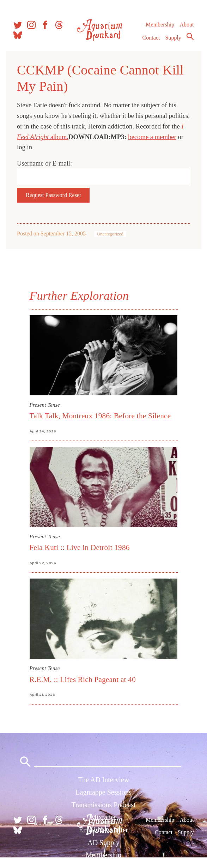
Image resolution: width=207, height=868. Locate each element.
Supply (173, 38)
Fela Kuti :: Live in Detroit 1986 (80, 547)
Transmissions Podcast (103, 805)
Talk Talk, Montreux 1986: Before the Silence (100, 416)
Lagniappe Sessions (103, 792)
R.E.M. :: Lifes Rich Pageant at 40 (83, 680)
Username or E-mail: (44, 163)
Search (190, 36)
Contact (151, 38)
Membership (160, 25)
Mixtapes (103, 817)
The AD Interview (104, 780)
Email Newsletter (103, 830)
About (187, 25)
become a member (152, 137)
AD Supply (103, 843)
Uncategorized (110, 234)
